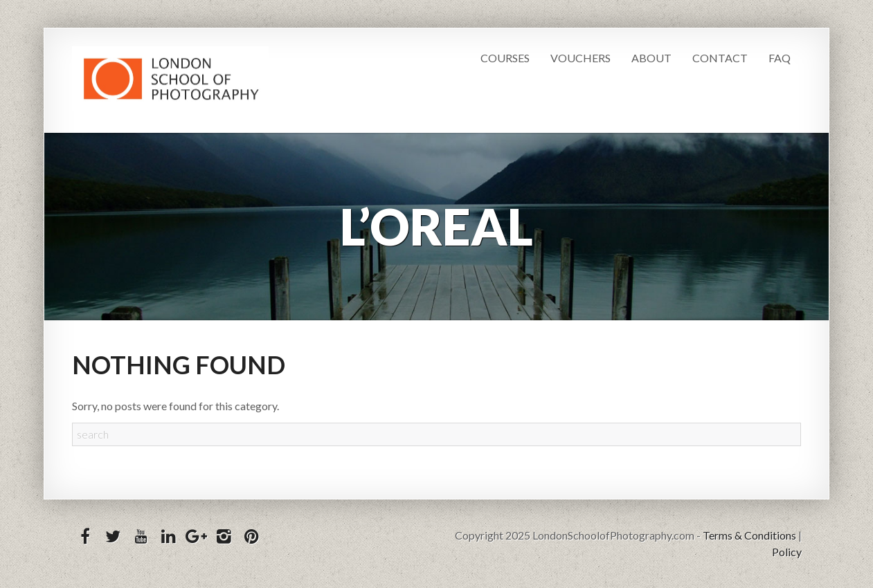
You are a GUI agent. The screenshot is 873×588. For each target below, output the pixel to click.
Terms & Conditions (749, 535)
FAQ (780, 58)
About (651, 58)
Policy (787, 552)
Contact (720, 58)
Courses (505, 58)
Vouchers (580, 58)
